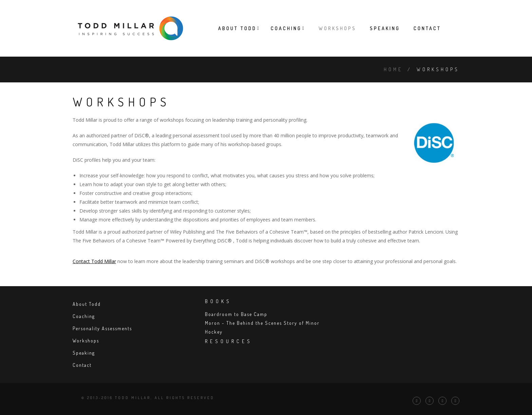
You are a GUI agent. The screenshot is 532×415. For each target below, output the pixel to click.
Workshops (337, 28)
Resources (229, 341)
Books (218, 301)
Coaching (286, 28)
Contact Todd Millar (94, 261)
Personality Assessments (102, 328)
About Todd (237, 28)
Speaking (385, 28)
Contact (427, 28)
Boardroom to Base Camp (236, 314)
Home (393, 69)
